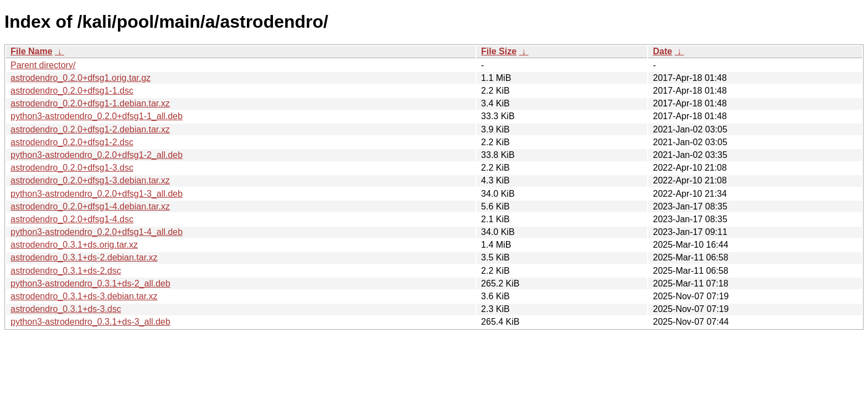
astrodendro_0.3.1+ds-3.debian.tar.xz (84, 296)
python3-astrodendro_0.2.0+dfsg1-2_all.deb (97, 155)
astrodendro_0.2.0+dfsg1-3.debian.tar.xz (90, 180)
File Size (499, 51)
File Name (32, 51)
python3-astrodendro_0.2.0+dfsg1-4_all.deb (97, 232)
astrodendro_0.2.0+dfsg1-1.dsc (72, 91)
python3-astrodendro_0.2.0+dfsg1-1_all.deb (97, 116)
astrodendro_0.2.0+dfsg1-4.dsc (72, 219)
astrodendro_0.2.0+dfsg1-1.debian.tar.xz (90, 103)
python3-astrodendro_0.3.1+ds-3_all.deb (91, 322)
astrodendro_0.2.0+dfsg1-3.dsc (72, 168)
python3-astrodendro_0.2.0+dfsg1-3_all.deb (97, 194)
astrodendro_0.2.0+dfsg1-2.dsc (72, 142)
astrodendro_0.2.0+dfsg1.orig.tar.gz (81, 78)
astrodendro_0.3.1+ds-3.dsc (66, 309)
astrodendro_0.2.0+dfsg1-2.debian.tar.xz (90, 129)
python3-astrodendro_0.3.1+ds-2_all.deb (91, 283)
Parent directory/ (43, 65)
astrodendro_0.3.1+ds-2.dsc (66, 271)
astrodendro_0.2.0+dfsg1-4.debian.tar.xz (90, 206)
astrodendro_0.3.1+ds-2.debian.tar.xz (84, 257)
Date (662, 51)
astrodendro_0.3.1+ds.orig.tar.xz (74, 245)
